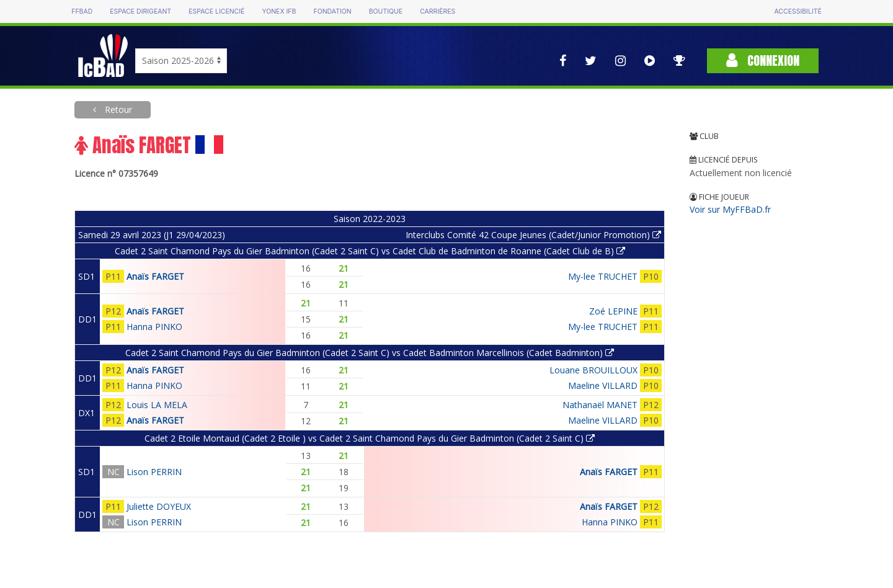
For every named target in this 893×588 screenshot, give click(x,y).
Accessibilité (797, 11)
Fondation (332, 11)
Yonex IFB (279, 11)
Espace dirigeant (140, 11)
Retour (117, 109)
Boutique (386, 11)
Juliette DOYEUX (159, 506)
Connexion (763, 60)
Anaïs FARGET (155, 276)
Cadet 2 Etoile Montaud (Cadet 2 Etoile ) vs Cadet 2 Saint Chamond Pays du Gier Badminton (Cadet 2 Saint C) (370, 438)
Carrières (438, 11)
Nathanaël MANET (600, 405)
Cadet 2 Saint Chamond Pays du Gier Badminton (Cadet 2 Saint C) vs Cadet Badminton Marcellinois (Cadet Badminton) (370, 353)
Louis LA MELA (157, 405)
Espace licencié (216, 11)
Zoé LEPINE (613, 311)
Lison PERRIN (154, 472)
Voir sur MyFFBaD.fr (730, 209)
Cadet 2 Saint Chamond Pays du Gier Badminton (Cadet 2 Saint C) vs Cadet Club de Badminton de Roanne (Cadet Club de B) (370, 251)
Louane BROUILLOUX (593, 370)
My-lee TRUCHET (603, 276)
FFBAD (82, 11)
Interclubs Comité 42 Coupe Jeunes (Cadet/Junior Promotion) (533, 235)
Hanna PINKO (154, 327)
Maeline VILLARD (603, 385)
